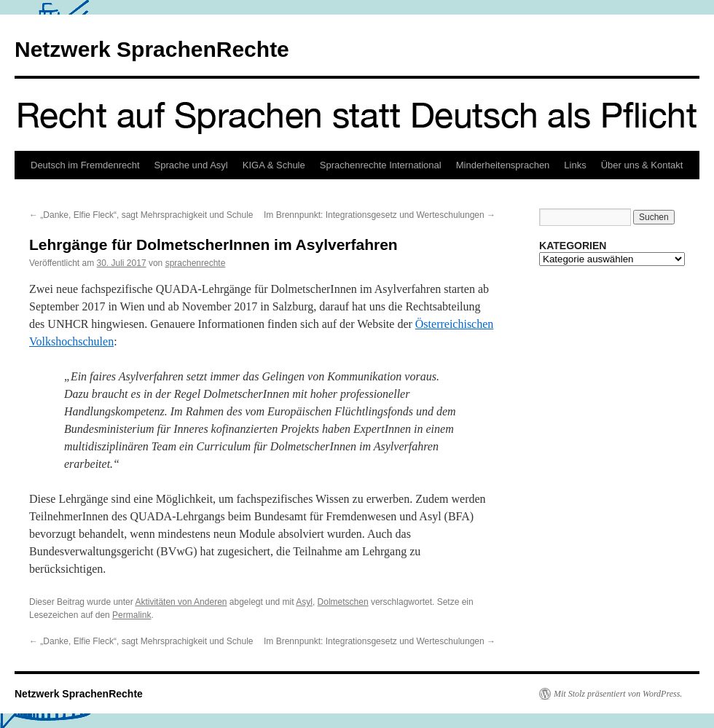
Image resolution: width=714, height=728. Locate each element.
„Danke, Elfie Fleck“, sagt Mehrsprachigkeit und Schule (141, 215)
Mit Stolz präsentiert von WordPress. (618, 694)
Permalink (132, 615)
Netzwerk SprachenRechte (152, 49)
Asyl (304, 602)
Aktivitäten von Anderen (181, 602)
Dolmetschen (343, 602)
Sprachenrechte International (381, 165)
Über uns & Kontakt (642, 165)
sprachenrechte (196, 263)
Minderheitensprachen (503, 165)
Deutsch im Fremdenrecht (85, 165)
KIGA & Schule (274, 165)
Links (575, 165)
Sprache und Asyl (191, 165)
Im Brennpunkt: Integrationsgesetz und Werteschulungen (380, 215)
